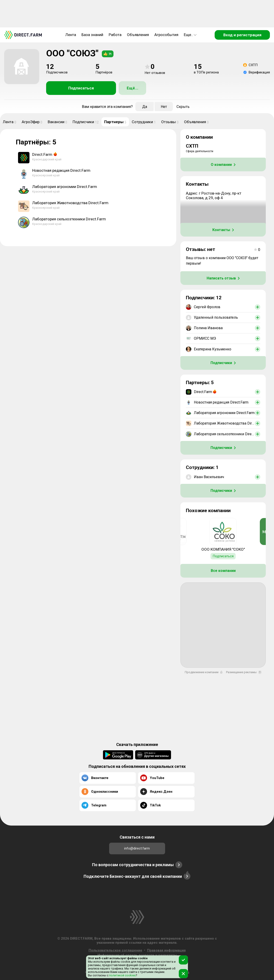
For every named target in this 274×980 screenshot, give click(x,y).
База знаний (92, 35)
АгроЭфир (32, 122)
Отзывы (170, 122)
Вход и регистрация (242, 35)
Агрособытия (166, 35)
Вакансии (57, 122)
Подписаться (81, 88)
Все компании (223, 571)
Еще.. (190, 35)
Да (145, 107)
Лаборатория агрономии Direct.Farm (65, 187)
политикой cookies (122, 975)
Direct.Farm (42, 154)
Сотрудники (144, 122)
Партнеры (115, 122)
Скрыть (183, 107)
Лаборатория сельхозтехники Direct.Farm (69, 219)
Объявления (138, 35)
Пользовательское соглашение (115, 950)
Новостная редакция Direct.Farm (61, 170)
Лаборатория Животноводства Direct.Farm (70, 203)
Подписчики (86, 122)
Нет (164, 107)
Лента (71, 35)
